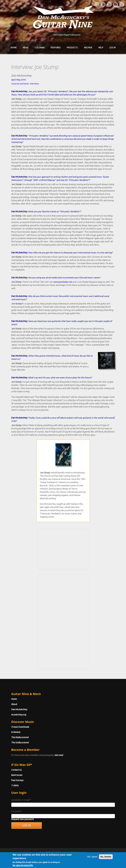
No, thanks (106, 860)
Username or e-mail (21, 800)
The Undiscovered (20, 743)
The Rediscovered (20, 737)
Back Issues (17, 775)
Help (101, 48)
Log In (112, 48)
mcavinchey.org (19, 715)
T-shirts (15, 785)
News (26, 48)
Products (72, 48)
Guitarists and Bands (20, 84)
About (14, 704)
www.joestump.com (63, 282)
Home (14, 48)
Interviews (34, 84)
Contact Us (16, 770)
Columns (40, 48)
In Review (16, 732)
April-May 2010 (19, 80)
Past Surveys (17, 780)
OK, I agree (92, 860)
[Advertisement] (63, 548)
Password (17, 811)
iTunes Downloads (20, 727)
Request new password (22, 819)
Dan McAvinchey (19, 709)
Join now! (59, 755)
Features (56, 48)
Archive (88, 48)
